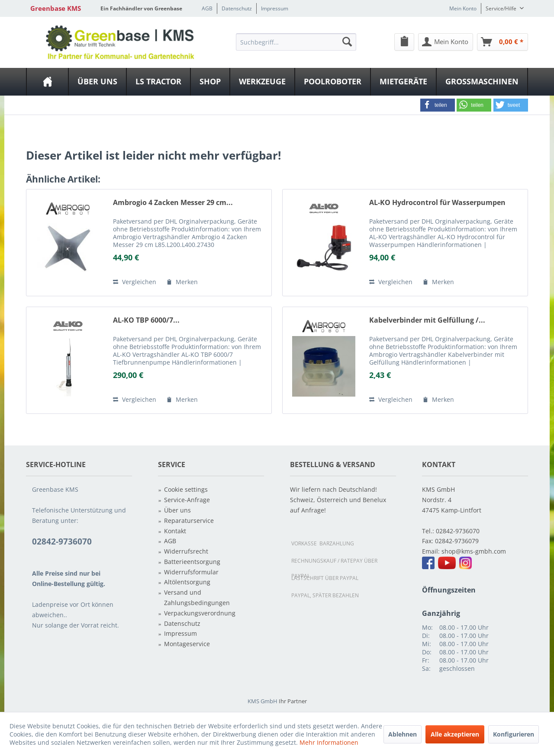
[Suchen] (347, 42)
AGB (207, 8)
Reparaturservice (189, 521)
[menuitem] (296, 42)
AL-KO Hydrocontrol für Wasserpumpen (437, 203)
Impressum (275, 8)
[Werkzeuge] (262, 82)
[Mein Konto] (446, 42)
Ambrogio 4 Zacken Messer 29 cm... (173, 203)
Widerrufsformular (191, 572)
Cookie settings (186, 489)
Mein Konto (463, 8)
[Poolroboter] (333, 82)
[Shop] (210, 82)
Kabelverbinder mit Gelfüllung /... (427, 320)
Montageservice (187, 644)
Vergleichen (135, 282)
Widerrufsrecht (186, 551)
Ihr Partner (293, 701)
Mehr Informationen (329, 742)
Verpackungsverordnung (200, 613)
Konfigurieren (514, 734)
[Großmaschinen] (482, 82)
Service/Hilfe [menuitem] (502, 8)
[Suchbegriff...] (296, 42)
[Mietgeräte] (403, 82)
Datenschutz (237, 8)
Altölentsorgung (187, 582)
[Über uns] (97, 82)
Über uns (177, 510)
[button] (438, 105)
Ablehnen (403, 734)
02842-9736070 (458, 531)
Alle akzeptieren (455, 734)
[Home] (47, 82)
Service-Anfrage (187, 500)
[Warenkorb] (502, 42)
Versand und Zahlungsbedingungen (197, 597)
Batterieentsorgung (192, 562)
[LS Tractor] (158, 82)
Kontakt (175, 531)
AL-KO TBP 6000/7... (146, 320)
